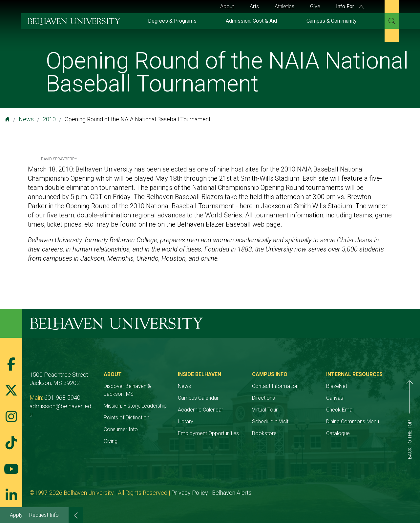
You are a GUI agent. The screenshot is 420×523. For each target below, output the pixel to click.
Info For (350, 6)
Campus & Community (332, 21)
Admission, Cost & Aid (251, 21)
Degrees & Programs (172, 21)
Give (315, 6)
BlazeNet (337, 386)
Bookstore (264, 433)
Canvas (335, 398)
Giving (111, 441)
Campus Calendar (198, 398)
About (227, 6)
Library (186, 422)
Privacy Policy (190, 493)
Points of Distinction (126, 418)
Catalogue (338, 433)
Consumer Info (121, 429)
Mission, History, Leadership (135, 406)
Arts (254, 6)
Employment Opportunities (208, 433)
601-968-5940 (62, 398)
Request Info (44, 515)
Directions (263, 398)
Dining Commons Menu (353, 422)
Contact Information (275, 386)
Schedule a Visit (270, 422)
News (26, 119)
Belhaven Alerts (232, 493)
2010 (49, 119)
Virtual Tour (265, 410)
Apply (16, 515)
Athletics (284, 6)
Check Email (340, 410)
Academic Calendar (200, 410)
